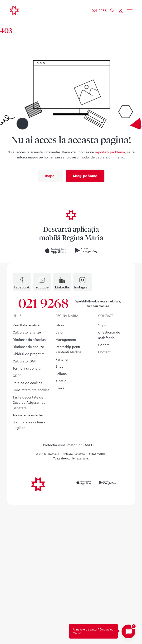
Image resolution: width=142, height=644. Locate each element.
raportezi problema (110, 152)
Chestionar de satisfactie (109, 473)
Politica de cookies (27, 521)
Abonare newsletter (28, 554)
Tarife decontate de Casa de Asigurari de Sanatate (29, 541)
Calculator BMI (24, 500)
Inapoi (50, 176)
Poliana (61, 512)
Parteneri (62, 498)
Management (66, 478)
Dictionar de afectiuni (30, 478)
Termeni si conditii (27, 507)
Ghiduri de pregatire (29, 492)
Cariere (104, 483)
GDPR (17, 514)
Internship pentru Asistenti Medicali (69, 488)
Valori (60, 471)
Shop (59, 505)
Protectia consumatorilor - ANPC (68, 583)
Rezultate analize (26, 464)
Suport (103, 464)
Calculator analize (27, 471)
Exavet (61, 526)
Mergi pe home (85, 176)
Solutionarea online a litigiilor (29, 563)
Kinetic (61, 519)
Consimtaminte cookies (31, 528)
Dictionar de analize (28, 485)
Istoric (60, 464)
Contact (104, 490)
